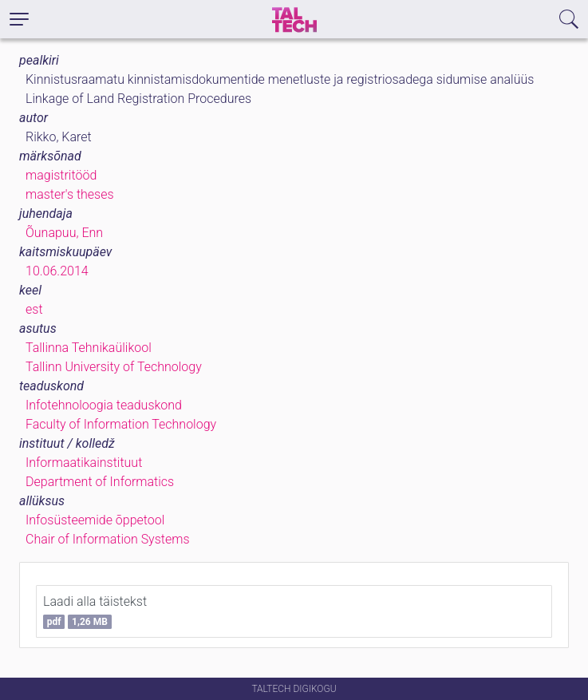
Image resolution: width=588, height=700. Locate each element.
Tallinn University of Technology (114, 367)
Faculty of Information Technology (121, 424)
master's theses (70, 194)
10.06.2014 (57, 271)
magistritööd (61, 175)
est (34, 309)
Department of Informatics (100, 482)
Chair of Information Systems (108, 539)
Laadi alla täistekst (95, 611)
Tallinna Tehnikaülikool (89, 348)
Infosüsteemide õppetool (95, 520)
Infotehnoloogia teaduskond (104, 405)
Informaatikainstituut (84, 463)
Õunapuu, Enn (64, 233)
